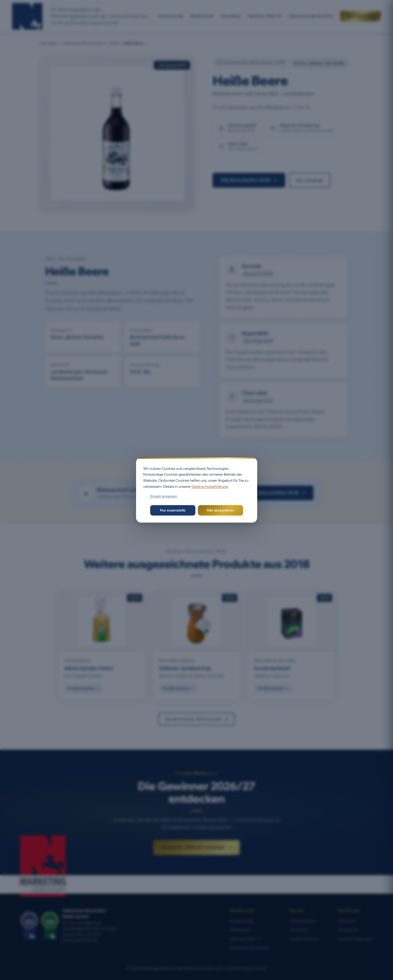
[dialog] (197, 490)
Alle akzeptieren (220, 510)
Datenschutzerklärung (210, 486)
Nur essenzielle (173, 510)
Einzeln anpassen (164, 496)
